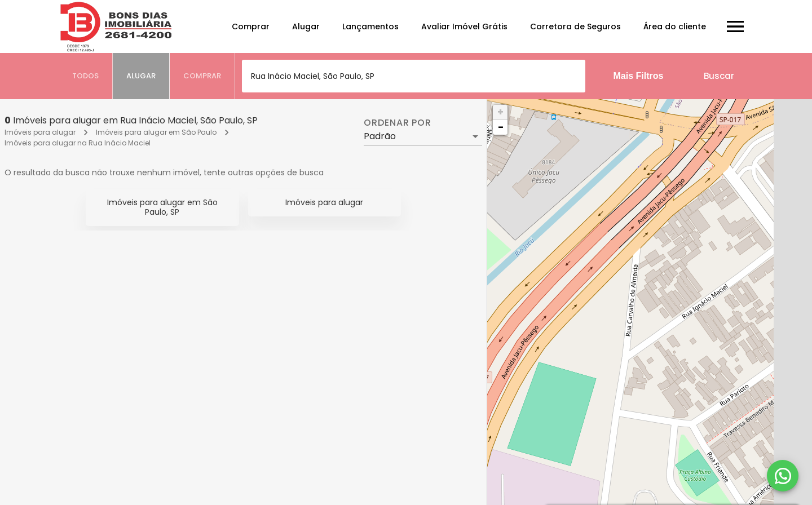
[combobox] (414, 76)
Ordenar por (398, 123)
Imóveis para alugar (40, 132)
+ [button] (500, 112)
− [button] (501, 127)
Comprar (251, 26)
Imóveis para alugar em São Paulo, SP (162, 207)
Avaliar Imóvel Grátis (464, 26)
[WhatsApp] (783, 476)
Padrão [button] (380, 136)
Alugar (306, 26)
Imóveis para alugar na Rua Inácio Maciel (78, 143)
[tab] (86, 76)
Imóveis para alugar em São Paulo (156, 132)
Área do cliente (675, 26)
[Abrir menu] (735, 26)
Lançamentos (370, 26)
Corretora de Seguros (575, 26)
